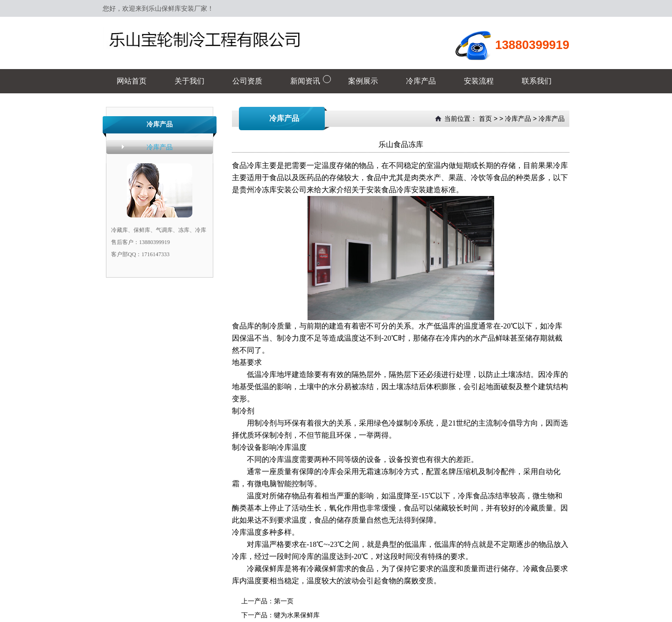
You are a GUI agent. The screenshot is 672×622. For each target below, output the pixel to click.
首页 (485, 119)
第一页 (284, 601)
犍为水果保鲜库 (297, 615)
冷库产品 (160, 147)
